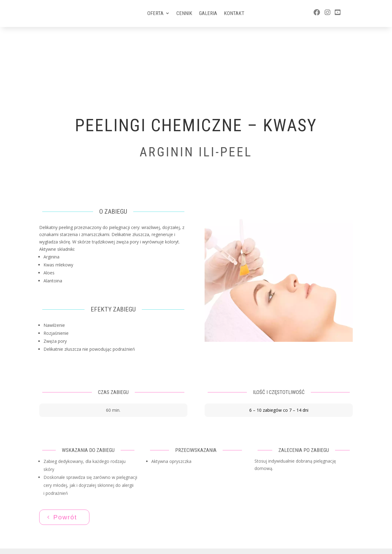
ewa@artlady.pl (312, 521)
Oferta (155, 14)
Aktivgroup (205, 528)
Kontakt (234, 14)
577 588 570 (309, 510)
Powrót (65, 451)
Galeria (208, 14)
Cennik (184, 14)
